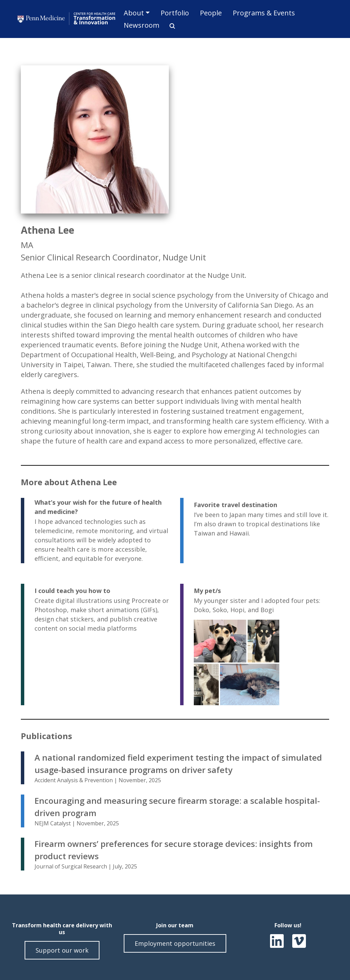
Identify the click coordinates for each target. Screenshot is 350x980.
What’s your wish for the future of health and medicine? (98, 507)
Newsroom (142, 25)
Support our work (62, 950)
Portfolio (175, 13)
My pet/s (207, 591)
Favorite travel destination (235, 505)
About (134, 13)
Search (170, 26)
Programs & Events (264, 13)
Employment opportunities (175, 943)
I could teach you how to (72, 591)
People (211, 13)
